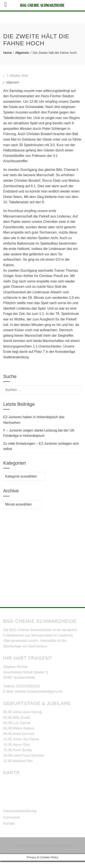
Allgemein (12, 90)
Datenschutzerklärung (20, 818)
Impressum (12, 824)
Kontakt (9, 831)
